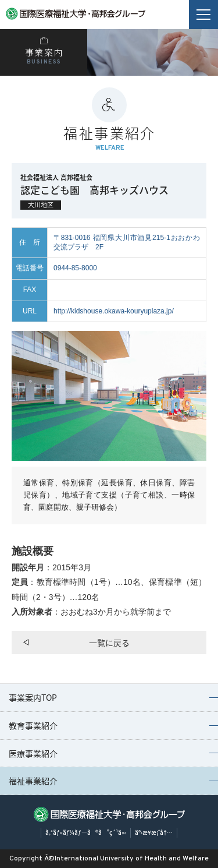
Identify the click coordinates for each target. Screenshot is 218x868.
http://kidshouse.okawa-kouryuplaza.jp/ (114, 311)
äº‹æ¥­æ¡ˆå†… (154, 832)
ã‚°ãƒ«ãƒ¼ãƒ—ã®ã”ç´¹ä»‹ (86, 832)
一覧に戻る (109, 643)
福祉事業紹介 (33, 781)
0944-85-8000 (75, 268)
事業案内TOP (33, 697)
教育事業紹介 (33, 725)
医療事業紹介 (33, 753)
